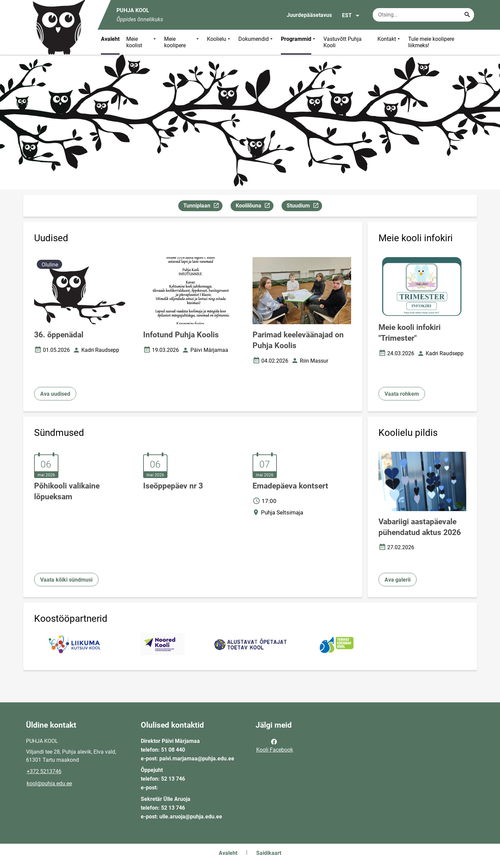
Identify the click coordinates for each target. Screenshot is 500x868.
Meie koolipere (182, 42)
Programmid (299, 42)
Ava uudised (55, 394)
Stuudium (304, 207)
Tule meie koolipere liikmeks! (431, 42)
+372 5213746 (44, 771)
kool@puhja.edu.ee (49, 783)
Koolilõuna (254, 207)
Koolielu (219, 42)
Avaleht (110, 39)
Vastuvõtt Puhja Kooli (343, 42)
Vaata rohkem (402, 394)
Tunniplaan (203, 207)
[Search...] (467, 15)
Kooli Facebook (275, 745)
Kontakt (389, 42)
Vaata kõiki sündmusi (66, 580)
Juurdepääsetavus (309, 15)
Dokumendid (256, 42)
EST (351, 16)
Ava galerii (398, 580)
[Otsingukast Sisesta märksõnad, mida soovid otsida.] (423, 15)
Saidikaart (269, 853)
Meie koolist (142, 42)
